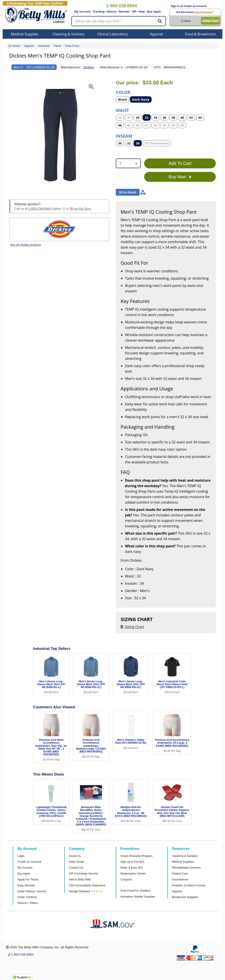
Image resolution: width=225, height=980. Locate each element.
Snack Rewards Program (137, 856)
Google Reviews (80, 891)
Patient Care (180, 873)
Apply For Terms (28, 879)
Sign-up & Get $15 (132, 862)
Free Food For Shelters (135, 891)
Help (142, 12)
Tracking (99, 12)
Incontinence (180, 879)
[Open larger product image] (59, 135)
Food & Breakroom (200, 34)
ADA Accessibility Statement (87, 885)
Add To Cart (180, 163)
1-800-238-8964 (40, 209)
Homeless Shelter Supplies (138, 897)
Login (21, 856)
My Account (83, 12)
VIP (134, 12)
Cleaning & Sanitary (69, 34)
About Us (75, 856)
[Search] (160, 21)
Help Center (77, 862)
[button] (13, 135)
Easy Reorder (26, 885)
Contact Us (76, 868)
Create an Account (195, 6)
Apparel (156, 34)
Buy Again (154, 12)
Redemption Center (133, 873)
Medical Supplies (25, 34)
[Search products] (119, 21)
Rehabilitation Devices (186, 868)
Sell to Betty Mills (80, 879)
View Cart (211, 21)
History (112, 12)
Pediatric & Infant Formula (189, 885)
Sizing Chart (134, 627)
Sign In (175, 6)
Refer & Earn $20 (132, 868)
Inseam (124, 136)
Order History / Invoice (32, 891)
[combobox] (128, 163)
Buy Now (180, 177)
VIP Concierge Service (83, 873)
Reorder (124, 12)
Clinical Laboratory (113, 34)
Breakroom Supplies (185, 897)
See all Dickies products (26, 245)
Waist (122, 110)
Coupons (126, 879)
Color (123, 92)
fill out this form (80, 209)
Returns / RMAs (28, 903)
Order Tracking (27, 897)
